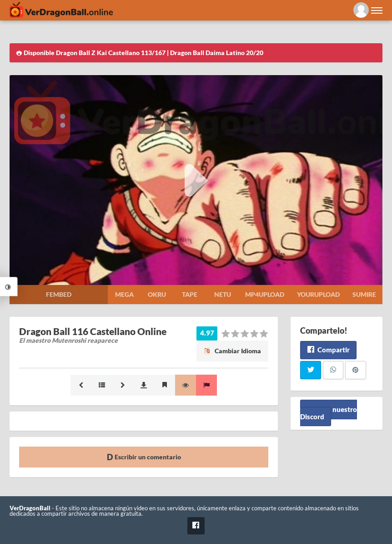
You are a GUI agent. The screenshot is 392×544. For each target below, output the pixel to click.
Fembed (59, 294)
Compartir (328, 350)
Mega (124, 294)
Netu (223, 294)
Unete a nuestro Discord (329, 413)
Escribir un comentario (144, 457)
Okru (157, 294)
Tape (190, 294)
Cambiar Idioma (232, 351)
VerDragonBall (30, 508)
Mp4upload (265, 294)
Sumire (364, 294)
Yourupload (318, 294)
